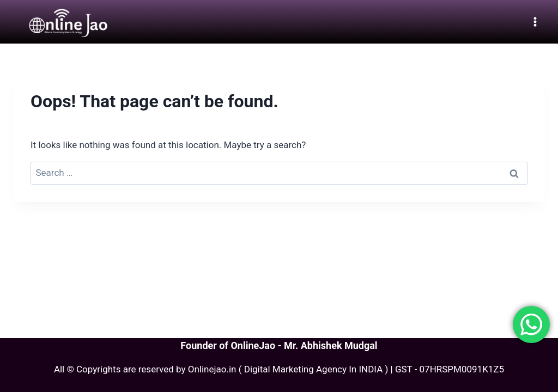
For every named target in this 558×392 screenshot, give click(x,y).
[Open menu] (535, 22)
